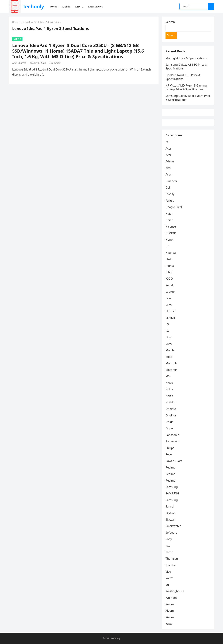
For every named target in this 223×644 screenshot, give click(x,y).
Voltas (170, 578)
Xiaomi (170, 604)
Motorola (172, 363)
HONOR (171, 233)
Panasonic (172, 435)
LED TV (170, 311)
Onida (169, 422)
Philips (170, 448)
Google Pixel (174, 207)
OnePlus (171, 409)
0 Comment (55, 63)
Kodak (170, 285)
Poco (169, 454)
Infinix (170, 266)
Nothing (171, 402)
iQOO (169, 279)
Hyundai (171, 253)
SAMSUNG (172, 493)
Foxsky (170, 194)
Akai (168, 168)
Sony (169, 539)
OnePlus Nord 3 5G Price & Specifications (183, 77)
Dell (168, 188)
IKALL (169, 259)
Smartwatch (173, 526)
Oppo (169, 428)
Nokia (169, 389)
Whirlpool (172, 598)
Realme (170, 467)
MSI (168, 376)
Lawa (169, 305)
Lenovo (170, 318)
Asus (169, 174)
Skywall (170, 520)
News (169, 383)
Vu (167, 585)
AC (167, 142)
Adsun (170, 161)
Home (15, 22)
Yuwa (169, 624)
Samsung (172, 487)
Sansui (170, 506)
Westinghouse (175, 591)
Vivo (168, 572)
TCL (168, 546)
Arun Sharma (19, 63)
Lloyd (169, 337)
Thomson (172, 559)
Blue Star (171, 181)
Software (171, 533)
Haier (169, 214)
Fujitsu (170, 201)
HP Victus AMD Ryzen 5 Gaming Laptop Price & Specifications (186, 87)
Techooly (33, 6)
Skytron (170, 513)
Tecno (169, 552)
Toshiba (171, 565)
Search (170, 22)
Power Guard (174, 461)
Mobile (170, 350)
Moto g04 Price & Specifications (186, 58)
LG (167, 324)
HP (167, 246)
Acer (168, 149)
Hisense (171, 227)
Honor (170, 240)
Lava (168, 298)
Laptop (17, 39)
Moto (169, 357)
